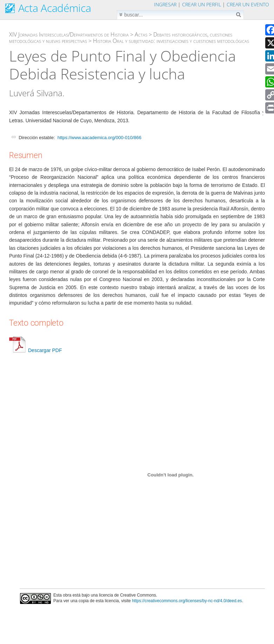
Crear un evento (248, 4)
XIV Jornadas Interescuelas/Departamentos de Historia (69, 34)
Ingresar (165, 4)
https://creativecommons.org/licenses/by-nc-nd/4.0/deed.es (187, 601)
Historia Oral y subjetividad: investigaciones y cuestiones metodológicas (171, 41)
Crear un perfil (202, 4)
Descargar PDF (35, 350)
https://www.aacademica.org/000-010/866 (99, 138)
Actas (141, 34)
